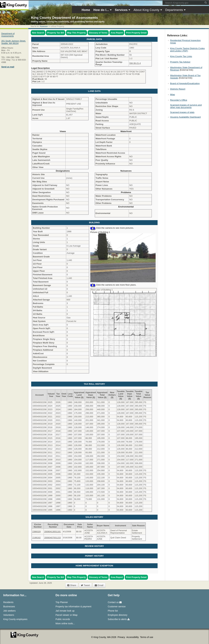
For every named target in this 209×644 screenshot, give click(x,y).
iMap (173, 95)
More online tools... (65, 623)
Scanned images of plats (182, 112)
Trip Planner (62, 602)
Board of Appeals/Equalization (185, 83)
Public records (63, 619)
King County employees (15, 619)
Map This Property (76, 33)
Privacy (122, 637)
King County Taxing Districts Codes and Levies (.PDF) (187, 50)
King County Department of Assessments (64, 18)
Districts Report (178, 89)
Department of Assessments (8, 35)
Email (99, 585)
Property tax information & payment (73, 606)
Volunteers (9, 615)
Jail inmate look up (65, 611)
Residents (8, 602)
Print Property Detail (136, 33)
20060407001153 (52, 538)
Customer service (117, 606)
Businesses (9, 606)
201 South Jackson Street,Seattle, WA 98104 (14, 42)
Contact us (115, 602)
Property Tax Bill (56, 33)
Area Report (117, 33)
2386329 (36, 532)
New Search (38, 33)
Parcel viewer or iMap (67, 615)
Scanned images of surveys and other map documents (186, 106)
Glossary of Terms (98, 33)
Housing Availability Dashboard (185, 117)
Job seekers (9, 611)
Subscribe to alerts (119, 619)
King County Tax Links (181, 56)
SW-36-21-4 (135, 63)
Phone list (113, 611)
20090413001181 (52, 532)
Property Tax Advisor (180, 62)
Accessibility (133, 637)
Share (72, 585)
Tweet (85, 585)
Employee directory (118, 615)
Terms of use (147, 637)
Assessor (44, 26)
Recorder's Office (179, 100)
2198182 (36, 538)
